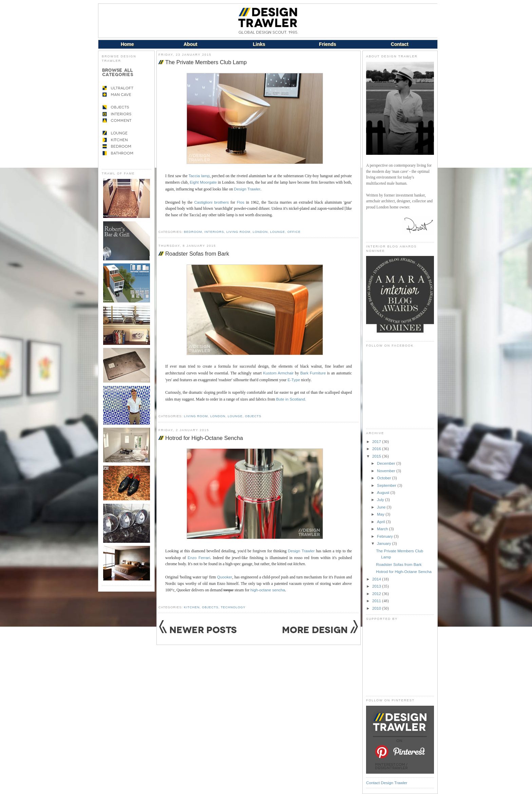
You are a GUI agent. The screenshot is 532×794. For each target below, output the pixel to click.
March (383, 529)
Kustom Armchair (278, 373)
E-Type (294, 380)
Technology (233, 607)
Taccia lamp (199, 176)
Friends (328, 44)
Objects (253, 416)
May (381, 514)
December (387, 463)
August (384, 492)
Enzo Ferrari (199, 558)
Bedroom (193, 232)
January (385, 543)
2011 (377, 601)
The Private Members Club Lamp (206, 62)
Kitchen (192, 607)
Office (294, 232)
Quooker (225, 577)
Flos (241, 202)
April (382, 522)
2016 (377, 449)
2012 (377, 594)
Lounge (278, 232)
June (382, 507)
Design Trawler (247, 189)
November (387, 471)
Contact (400, 44)
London (260, 232)
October (385, 478)
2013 (377, 586)
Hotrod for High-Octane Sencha (204, 438)
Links (259, 44)
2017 (377, 441)
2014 (377, 579)
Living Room (238, 232)
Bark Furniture (313, 373)
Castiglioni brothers (211, 202)
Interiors (214, 232)
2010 (377, 608)
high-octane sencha (268, 590)
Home (127, 44)
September (387, 485)
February (385, 536)
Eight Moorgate (203, 182)
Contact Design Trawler (387, 783)
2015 (377, 456)
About (190, 44)
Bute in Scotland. (291, 399)
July (381, 500)
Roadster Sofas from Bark (197, 254)
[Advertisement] (400, 658)
